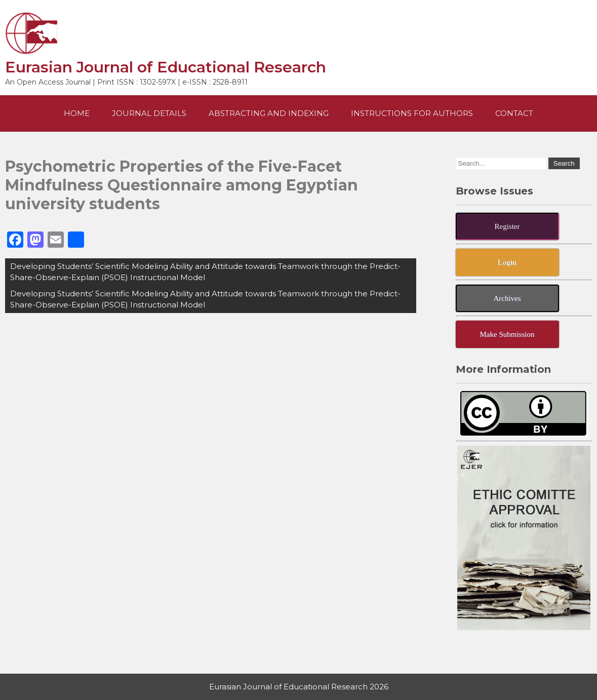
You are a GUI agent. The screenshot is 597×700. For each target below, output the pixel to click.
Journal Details (149, 113)
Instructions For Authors (412, 113)
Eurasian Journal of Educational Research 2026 (299, 687)
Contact (514, 113)
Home (77, 113)
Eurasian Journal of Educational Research (166, 67)
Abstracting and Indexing (269, 113)
